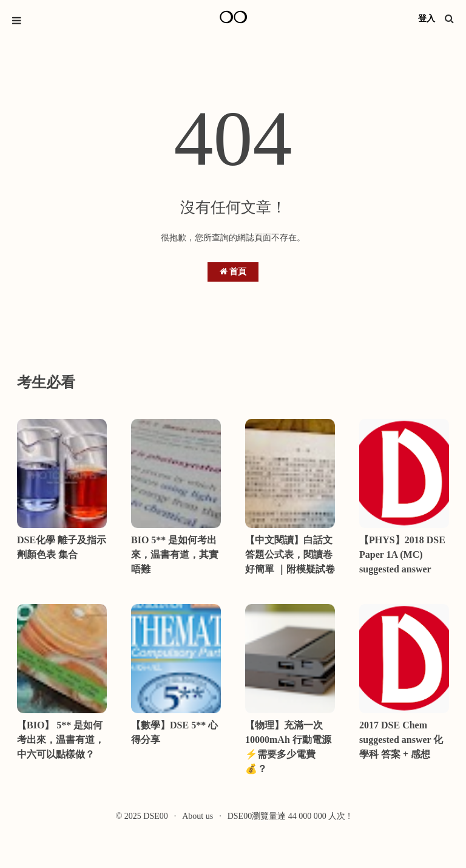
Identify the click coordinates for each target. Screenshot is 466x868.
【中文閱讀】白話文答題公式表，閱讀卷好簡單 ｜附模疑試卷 (290, 554)
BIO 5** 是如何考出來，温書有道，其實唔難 (175, 554)
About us (198, 816)
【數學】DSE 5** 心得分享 (174, 732)
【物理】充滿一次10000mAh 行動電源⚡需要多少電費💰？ (288, 747)
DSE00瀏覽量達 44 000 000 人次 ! (289, 816)
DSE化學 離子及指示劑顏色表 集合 (62, 547)
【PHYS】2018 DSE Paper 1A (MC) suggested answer (402, 554)
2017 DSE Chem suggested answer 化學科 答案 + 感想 (401, 740)
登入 (427, 19)
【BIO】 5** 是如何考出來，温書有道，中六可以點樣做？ (61, 740)
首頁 (233, 272)
